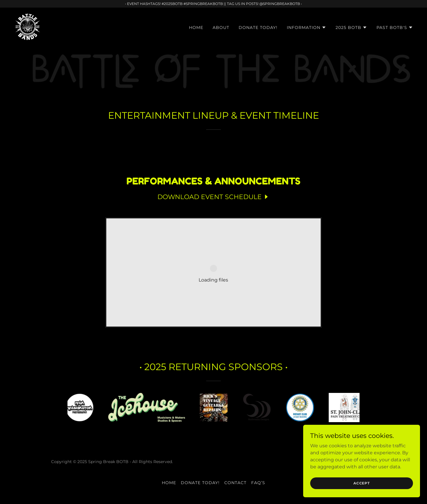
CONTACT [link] (235, 483)
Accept (362, 483)
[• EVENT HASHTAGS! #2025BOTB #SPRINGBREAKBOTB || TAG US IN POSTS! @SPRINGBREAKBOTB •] (213, 4)
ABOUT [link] (221, 27)
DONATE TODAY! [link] (258, 27)
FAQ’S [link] (258, 483)
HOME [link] (196, 27)
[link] (28, 26)
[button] (307, 27)
